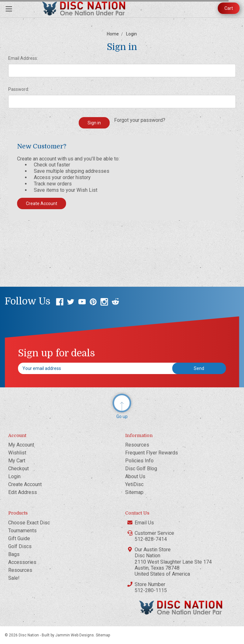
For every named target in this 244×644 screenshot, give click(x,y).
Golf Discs (20, 546)
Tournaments (22, 531)
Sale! (14, 578)
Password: (19, 89)
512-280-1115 (151, 590)
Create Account (42, 203)
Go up (122, 416)
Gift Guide (19, 538)
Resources (137, 445)
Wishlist (17, 453)
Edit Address (23, 492)
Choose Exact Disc (29, 523)
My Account (21, 445)
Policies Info (139, 461)
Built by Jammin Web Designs (68, 635)
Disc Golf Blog (141, 469)
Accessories (22, 562)
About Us (135, 476)
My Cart (17, 461)
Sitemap (134, 492)
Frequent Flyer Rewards (152, 453)
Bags (14, 554)
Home (113, 34)
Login (131, 34)
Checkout (18, 469)
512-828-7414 (151, 539)
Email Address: (23, 58)
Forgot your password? (140, 120)
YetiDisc (134, 484)
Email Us (144, 523)
